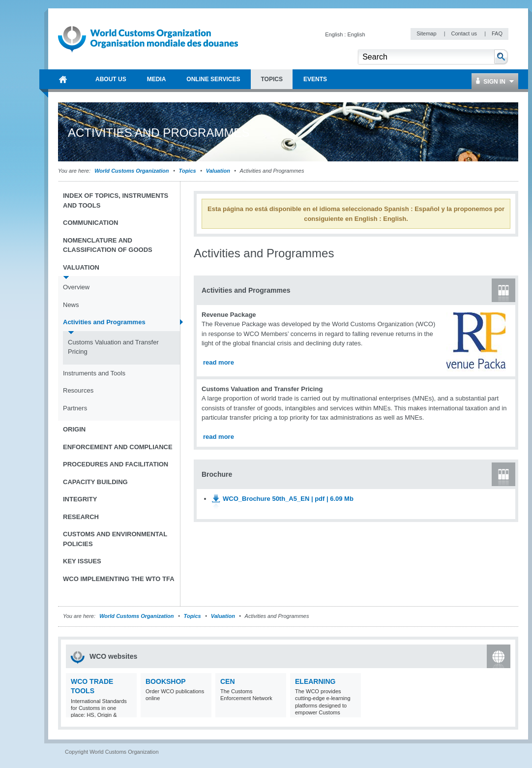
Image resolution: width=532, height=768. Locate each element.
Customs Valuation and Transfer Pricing (113, 347)
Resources (78, 390)
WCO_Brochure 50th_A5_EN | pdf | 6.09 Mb (288, 499)
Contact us (465, 33)
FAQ (497, 33)
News (71, 305)
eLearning (315, 681)
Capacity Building (95, 482)
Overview (76, 287)
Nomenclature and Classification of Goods (108, 245)
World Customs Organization (132, 171)
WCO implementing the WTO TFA (119, 579)
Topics (188, 171)
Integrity (80, 499)
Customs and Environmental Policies (115, 539)
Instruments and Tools (94, 373)
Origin (74, 429)
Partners (75, 408)
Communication (90, 223)
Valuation (218, 171)
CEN (228, 681)
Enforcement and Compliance (118, 447)
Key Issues (82, 561)
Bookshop (166, 681)
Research (81, 517)
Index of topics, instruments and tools (116, 200)
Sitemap (427, 33)
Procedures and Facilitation (116, 464)
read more (219, 362)
